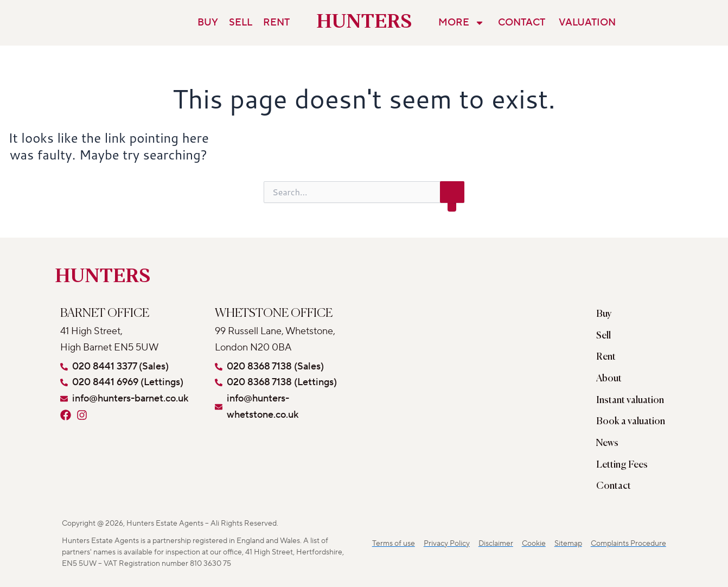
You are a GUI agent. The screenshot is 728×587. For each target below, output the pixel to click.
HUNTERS (364, 23)
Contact (522, 23)
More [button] (461, 23)
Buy (208, 23)
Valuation (587, 23)
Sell (241, 23)
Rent (276, 23)
